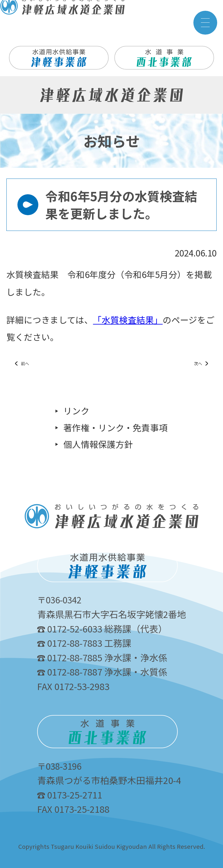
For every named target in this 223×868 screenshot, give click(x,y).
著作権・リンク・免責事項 (115, 428)
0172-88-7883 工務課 (84, 643)
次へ (198, 363)
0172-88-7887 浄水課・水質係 (102, 672)
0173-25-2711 (70, 795)
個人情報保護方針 (98, 444)
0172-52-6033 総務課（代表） (102, 629)
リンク (76, 411)
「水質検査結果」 (128, 320)
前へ (25, 363)
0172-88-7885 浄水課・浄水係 (102, 657)
